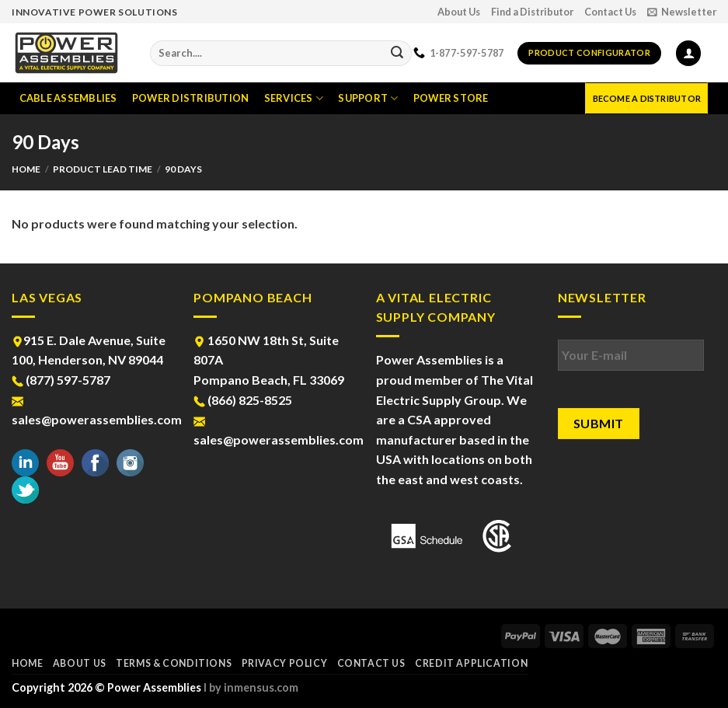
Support (368, 98)
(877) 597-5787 (61, 380)
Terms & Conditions (174, 663)
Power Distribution (191, 98)
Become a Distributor (647, 98)
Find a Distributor (532, 12)
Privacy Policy (285, 663)
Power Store (451, 98)
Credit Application (471, 663)
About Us (459, 12)
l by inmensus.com (251, 687)
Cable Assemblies (68, 98)
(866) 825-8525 (243, 400)
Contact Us (610, 12)
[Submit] (397, 54)
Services (294, 98)
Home (26, 169)
